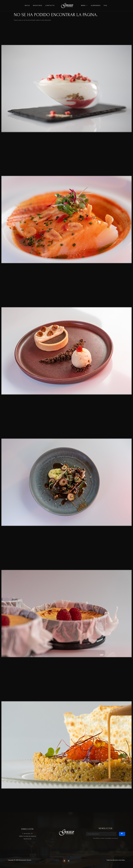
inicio (27, 5)
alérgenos (96, 5)
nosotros (38, 5)
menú (84, 5)
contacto (50, 5)
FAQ (105, 5)
